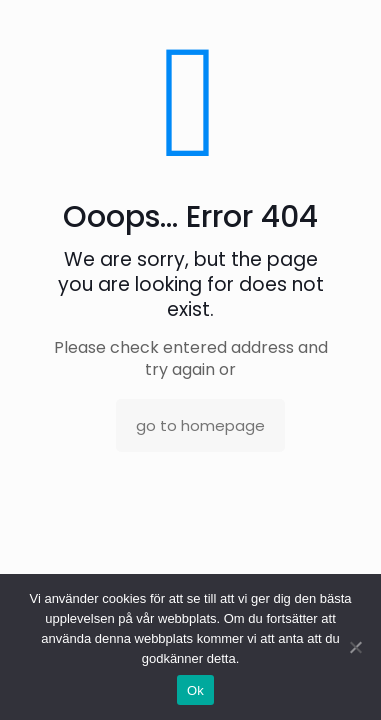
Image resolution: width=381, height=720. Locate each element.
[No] (356, 647)
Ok (195, 690)
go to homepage (200, 425)
